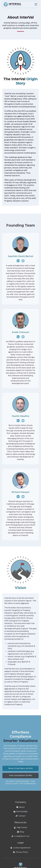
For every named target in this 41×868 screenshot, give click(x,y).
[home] (12, 4)
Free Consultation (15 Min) (20, 777)
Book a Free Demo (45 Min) (21, 770)
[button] (36, 4)
